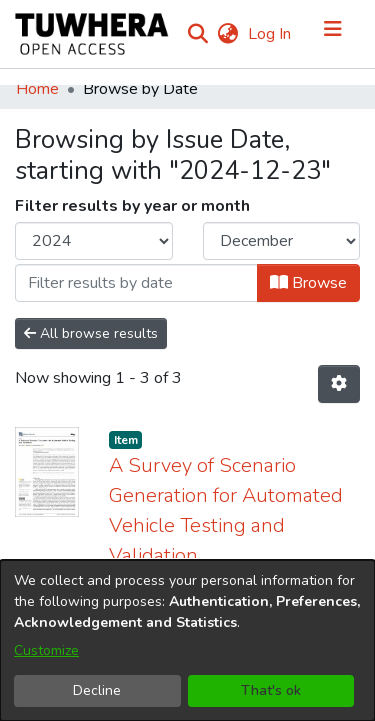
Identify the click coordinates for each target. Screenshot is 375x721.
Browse (308, 283)
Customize (46, 650)
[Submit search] (197, 34)
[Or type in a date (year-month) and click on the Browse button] (136, 283)
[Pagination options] (339, 384)
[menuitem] (227, 34)
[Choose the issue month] (282, 241)
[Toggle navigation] (333, 34)
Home (37, 89)
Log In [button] (270, 34)
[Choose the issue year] (94, 241)
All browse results (91, 333)
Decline (97, 690)
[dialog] (187, 640)
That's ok (271, 690)
